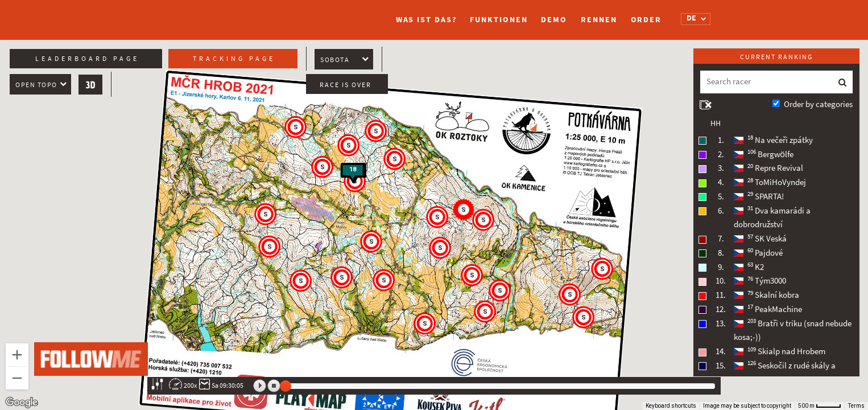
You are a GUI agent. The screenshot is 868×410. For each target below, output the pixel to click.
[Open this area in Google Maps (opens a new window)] (22, 403)
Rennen (599, 20)
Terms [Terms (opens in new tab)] (856, 406)
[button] (486, 312)
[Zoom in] (17, 355)
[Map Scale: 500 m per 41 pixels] (820, 406)
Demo (554, 20)
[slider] (286, 386)
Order (646, 20)
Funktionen (499, 20)
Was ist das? (426, 20)
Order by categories (818, 104)
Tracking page (234, 59)
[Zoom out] (17, 378)
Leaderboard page (87, 59)
